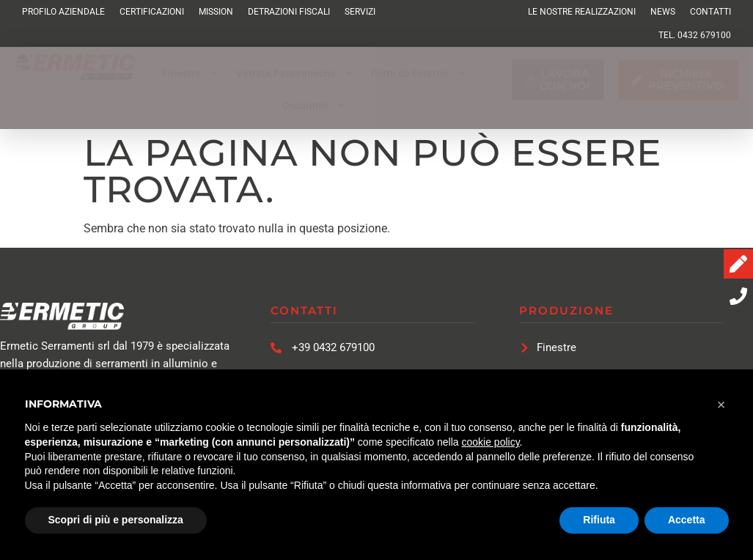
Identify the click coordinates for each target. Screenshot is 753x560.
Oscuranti (315, 106)
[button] (192, 73)
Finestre (192, 73)
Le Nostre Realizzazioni (582, 12)
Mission (216, 12)
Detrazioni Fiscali (289, 12)
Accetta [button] (687, 520)
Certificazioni (152, 12)
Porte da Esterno (419, 73)
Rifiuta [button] (599, 520)
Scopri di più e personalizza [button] (116, 520)
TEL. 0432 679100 (695, 35)
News (663, 12)
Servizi (360, 12)
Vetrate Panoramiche (296, 73)
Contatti (710, 12)
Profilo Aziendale (63, 12)
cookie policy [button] (490, 442)
